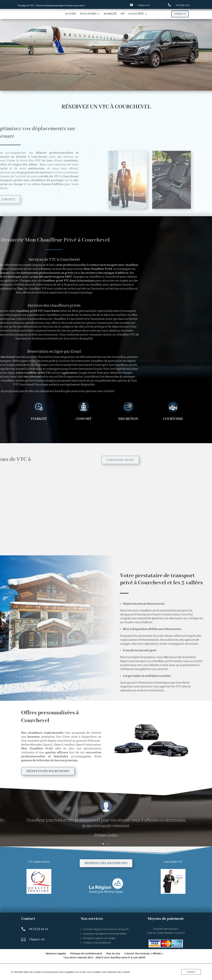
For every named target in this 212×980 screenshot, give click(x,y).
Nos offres (88, 14)
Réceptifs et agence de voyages (100, 957)
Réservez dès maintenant (48, 790)
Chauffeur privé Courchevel (71, 52)
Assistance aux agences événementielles (105, 953)
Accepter (191, 972)
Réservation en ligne (49, 69)
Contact (180, 14)
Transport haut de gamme (97, 962)
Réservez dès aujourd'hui (106, 882)
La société (136, 14)
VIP (123, 14)
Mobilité (110, 14)
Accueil (70, 14)
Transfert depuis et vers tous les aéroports (106, 948)
